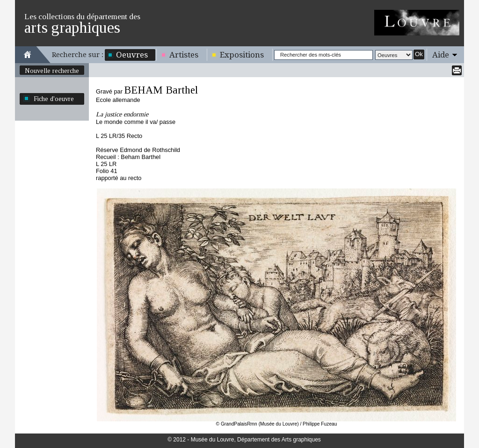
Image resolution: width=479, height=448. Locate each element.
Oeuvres (132, 55)
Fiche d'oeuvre (54, 99)
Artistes (184, 55)
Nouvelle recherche (52, 71)
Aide (441, 55)
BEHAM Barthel (161, 90)
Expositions (242, 55)
